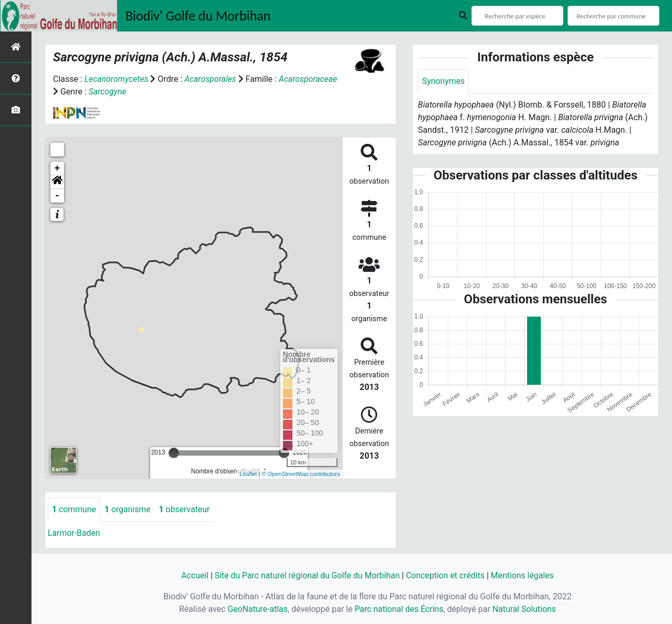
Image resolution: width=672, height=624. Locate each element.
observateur (186, 509)
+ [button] (57, 168)
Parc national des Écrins (399, 609)
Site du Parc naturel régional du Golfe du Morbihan (306, 575)
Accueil (193, 575)
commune (74, 509)
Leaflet (248, 474)
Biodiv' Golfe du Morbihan (198, 16)
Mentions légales (524, 575)
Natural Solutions (525, 609)
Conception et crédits (446, 575)
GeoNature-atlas (257, 609)
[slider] (174, 453)
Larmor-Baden (74, 533)
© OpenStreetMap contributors (301, 474)
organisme (128, 509)
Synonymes (444, 81)
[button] (57, 182)
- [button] (57, 196)
